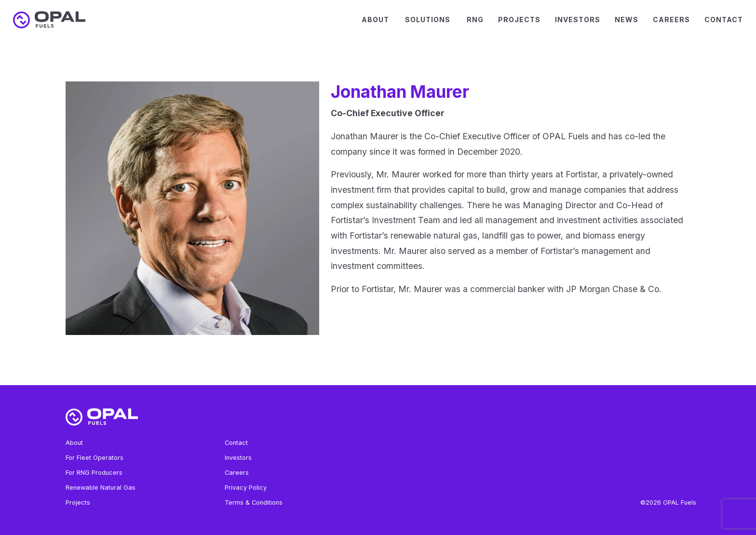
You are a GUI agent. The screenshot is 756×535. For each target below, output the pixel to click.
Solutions (428, 20)
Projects (519, 20)
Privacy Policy (246, 488)
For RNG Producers (94, 473)
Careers (671, 20)
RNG (475, 20)
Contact (724, 20)
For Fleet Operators (94, 458)
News (627, 20)
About (375, 20)
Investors (578, 20)
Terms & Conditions (254, 502)
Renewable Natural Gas (101, 488)
